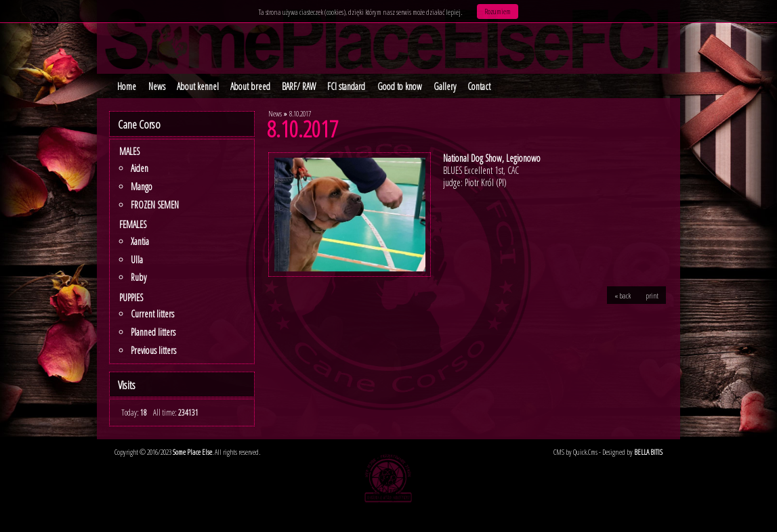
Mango (142, 186)
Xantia (140, 241)
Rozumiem (498, 11)
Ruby (139, 277)
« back (623, 295)
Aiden (140, 168)
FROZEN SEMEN (155, 205)
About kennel (198, 86)
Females (133, 224)
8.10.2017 (300, 113)
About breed (250, 86)
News (157, 86)
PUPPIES (131, 297)
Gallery (445, 86)
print (652, 295)
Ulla (137, 260)
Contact (479, 86)
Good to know (400, 86)
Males (129, 151)
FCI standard (346, 86)
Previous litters (153, 350)
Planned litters (153, 332)
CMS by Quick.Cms (575, 452)
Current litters (152, 314)
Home (127, 86)
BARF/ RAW (299, 86)
